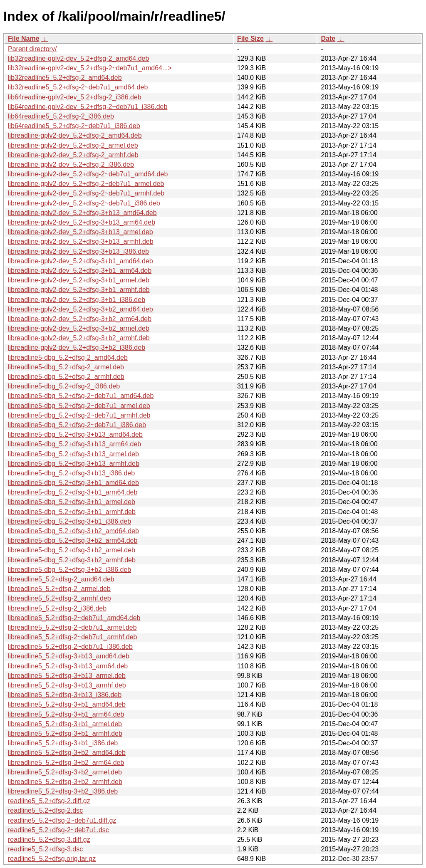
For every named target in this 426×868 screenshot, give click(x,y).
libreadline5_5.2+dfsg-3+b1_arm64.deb (66, 714)
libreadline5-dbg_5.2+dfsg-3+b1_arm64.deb (73, 492)
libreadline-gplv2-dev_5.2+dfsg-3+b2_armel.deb (79, 328)
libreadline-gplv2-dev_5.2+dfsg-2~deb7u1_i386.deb (84, 203)
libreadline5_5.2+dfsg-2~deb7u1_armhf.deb (72, 637)
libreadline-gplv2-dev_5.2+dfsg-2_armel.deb (73, 145)
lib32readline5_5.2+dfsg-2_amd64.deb (65, 78)
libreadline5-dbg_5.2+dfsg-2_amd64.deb (68, 357)
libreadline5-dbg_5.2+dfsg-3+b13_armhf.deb (74, 464)
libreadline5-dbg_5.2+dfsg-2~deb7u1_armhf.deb (79, 415)
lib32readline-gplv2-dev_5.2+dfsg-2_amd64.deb (78, 58)
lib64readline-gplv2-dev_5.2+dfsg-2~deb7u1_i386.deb (88, 107)
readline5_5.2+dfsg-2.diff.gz (49, 801)
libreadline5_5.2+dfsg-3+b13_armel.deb (67, 676)
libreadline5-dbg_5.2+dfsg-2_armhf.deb (66, 377)
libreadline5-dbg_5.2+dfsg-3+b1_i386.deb (69, 521)
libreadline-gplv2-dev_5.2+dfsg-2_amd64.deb (75, 135)
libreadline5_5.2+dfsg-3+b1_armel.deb (65, 724)
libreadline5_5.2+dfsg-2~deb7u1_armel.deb (72, 627)
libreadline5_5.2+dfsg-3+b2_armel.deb (65, 772)
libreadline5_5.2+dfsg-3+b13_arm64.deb (68, 666)
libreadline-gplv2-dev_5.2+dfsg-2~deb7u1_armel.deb (86, 184)
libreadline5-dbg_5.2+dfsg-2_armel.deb (66, 367)
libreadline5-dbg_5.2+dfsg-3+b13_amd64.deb (75, 434)
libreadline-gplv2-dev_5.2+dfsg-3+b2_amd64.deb (80, 309)
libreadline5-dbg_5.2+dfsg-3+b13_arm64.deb (74, 444)
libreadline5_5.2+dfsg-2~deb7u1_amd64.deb (74, 618)
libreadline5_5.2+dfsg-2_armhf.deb (59, 598)
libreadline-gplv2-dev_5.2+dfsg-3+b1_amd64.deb (80, 261)
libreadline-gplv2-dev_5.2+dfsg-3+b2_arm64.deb (80, 319)
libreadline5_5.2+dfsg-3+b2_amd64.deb (67, 753)
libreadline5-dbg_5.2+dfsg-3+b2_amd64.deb (73, 531)
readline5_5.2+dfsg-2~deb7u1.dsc (58, 830)
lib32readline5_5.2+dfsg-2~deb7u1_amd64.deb (78, 87)
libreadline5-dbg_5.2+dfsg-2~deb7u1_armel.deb (79, 406)
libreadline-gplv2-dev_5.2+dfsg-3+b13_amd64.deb (82, 213)
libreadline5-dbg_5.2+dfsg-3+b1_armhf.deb (72, 512)
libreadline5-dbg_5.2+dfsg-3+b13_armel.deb (73, 454)
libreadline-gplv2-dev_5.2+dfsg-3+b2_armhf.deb (79, 338)
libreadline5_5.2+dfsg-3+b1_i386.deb (63, 743)
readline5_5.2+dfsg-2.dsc (45, 810)
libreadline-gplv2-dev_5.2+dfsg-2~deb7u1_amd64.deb (88, 174)
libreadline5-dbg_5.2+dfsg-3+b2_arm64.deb (73, 540)
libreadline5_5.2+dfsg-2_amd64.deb (61, 579)
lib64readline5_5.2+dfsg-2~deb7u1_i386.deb (74, 126)
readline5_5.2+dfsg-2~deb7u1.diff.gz (62, 820)
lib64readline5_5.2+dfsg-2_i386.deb (61, 116)
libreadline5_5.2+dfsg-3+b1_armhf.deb (65, 733)
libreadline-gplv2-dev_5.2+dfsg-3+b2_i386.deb (77, 347)
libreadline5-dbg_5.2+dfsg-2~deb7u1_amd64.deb (81, 396)
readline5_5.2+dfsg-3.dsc (45, 849)
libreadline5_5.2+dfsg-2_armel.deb (59, 589)
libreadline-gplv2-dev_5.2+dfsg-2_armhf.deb (73, 155)
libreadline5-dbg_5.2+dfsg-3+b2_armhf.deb (72, 560)
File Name (24, 38)
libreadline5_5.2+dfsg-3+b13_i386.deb (65, 695)
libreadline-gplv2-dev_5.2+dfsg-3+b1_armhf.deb (79, 290)
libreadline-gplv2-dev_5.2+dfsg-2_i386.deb (71, 164)
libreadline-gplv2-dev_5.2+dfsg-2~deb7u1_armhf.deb (86, 193)
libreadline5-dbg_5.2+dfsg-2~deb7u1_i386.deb (77, 425)
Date (328, 38)
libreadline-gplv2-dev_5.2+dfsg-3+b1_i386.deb (77, 300)
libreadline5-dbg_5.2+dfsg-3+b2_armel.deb (72, 550)
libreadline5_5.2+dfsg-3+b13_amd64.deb (69, 656)
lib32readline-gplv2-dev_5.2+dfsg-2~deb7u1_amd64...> (90, 68)
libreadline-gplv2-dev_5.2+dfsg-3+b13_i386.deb (78, 251)
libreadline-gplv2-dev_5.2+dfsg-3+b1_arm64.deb (80, 271)
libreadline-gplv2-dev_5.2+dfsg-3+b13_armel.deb (80, 232)
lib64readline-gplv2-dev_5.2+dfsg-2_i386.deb (75, 97)
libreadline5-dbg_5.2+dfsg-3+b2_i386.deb (69, 570)
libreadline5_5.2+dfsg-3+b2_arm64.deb (66, 763)
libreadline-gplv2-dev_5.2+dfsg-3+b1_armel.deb (79, 280)
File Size (250, 38)
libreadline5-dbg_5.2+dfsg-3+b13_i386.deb (71, 473)
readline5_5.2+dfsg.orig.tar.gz (52, 859)
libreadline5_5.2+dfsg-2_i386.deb (57, 608)
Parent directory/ (32, 49)
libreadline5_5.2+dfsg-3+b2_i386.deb (63, 791)
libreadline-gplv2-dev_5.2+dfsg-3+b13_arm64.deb (82, 222)
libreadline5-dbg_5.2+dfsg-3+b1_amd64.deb (73, 483)
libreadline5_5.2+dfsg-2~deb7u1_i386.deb (70, 647)
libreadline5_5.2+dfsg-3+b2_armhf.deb (65, 782)
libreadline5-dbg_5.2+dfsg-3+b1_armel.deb (72, 502)
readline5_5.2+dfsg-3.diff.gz (49, 840)
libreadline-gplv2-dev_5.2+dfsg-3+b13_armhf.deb (81, 241)
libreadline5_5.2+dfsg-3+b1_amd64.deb (67, 704)
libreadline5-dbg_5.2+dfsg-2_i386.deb (64, 386)
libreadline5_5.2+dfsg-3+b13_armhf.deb (67, 685)
